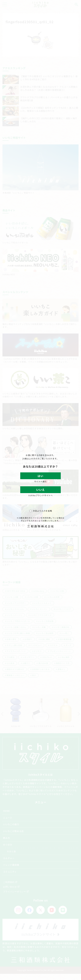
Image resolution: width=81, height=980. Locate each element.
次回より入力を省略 (41, 511)
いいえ (40, 490)
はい (40, 476)
